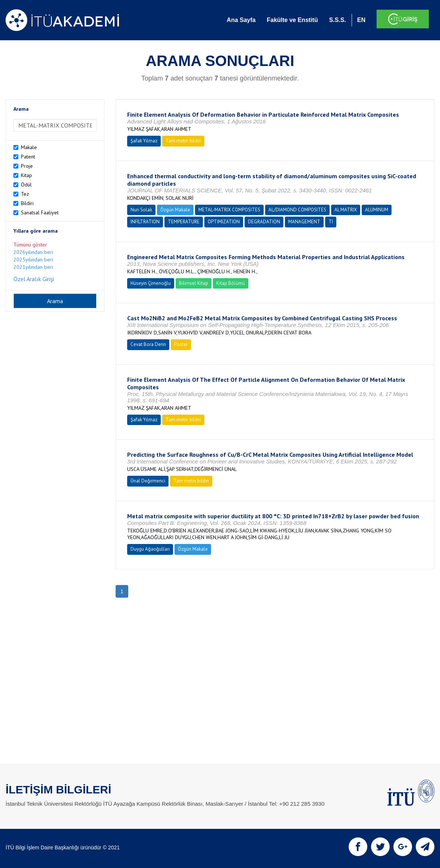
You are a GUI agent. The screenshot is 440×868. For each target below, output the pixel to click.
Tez (25, 194)
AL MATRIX (346, 210)
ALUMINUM (377, 210)
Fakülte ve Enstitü (292, 20)
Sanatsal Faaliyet (40, 213)
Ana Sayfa (241, 20)
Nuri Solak (141, 210)
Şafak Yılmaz (144, 141)
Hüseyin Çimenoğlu (151, 283)
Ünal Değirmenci (148, 481)
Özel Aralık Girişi (34, 279)
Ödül (26, 185)
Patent (28, 157)
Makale (29, 147)
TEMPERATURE (184, 222)
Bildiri (27, 203)
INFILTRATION (145, 222)
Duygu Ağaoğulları (150, 549)
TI (331, 222)
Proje (27, 166)
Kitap (26, 175)
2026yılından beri (33, 252)
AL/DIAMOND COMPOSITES (297, 210)
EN (361, 20)
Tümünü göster (30, 245)
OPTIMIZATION (224, 222)
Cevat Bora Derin (148, 344)
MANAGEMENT (304, 222)
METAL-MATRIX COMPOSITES (229, 210)
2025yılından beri (33, 260)
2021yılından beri (33, 267)
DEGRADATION (264, 222)
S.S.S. (337, 20)
